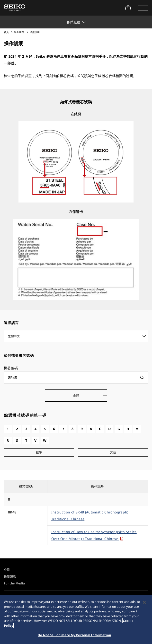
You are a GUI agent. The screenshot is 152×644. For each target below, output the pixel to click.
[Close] (144, 603)
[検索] (142, 378)
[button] (143, 8)
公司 (7, 570)
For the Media (14, 583)
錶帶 (39, 452)
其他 (113, 452)
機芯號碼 (11, 368)
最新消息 (10, 577)
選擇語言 (11, 323)
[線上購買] (128, 8)
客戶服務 (19, 32)
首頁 (6, 32)
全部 (76, 395)
